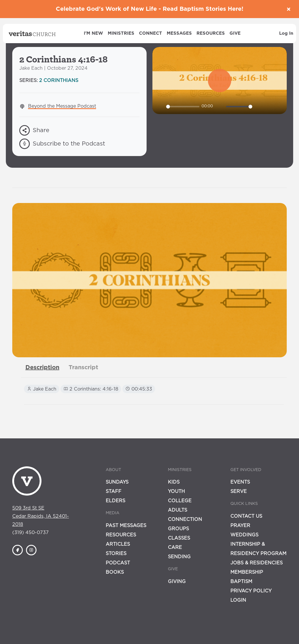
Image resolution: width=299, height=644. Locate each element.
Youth (176, 491)
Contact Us (246, 516)
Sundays (117, 482)
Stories (116, 554)
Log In (286, 33)
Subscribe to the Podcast (62, 144)
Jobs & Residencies (257, 563)
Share (34, 130)
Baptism (241, 582)
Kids (174, 482)
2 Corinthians (59, 80)
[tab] (42, 367)
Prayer (240, 526)
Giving (177, 582)
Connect (151, 33)
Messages (179, 33)
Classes (179, 538)
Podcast (118, 563)
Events (240, 482)
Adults (178, 510)
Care (175, 547)
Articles (118, 544)
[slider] (183, 107)
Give (235, 33)
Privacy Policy (251, 591)
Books (115, 572)
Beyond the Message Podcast (62, 106)
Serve (239, 491)
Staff (114, 491)
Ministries (121, 33)
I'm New (93, 33)
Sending (179, 557)
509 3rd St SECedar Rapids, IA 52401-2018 (41, 516)
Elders (115, 501)
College (180, 501)
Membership (247, 572)
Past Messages (126, 526)
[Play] (160, 106)
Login (238, 600)
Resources (211, 33)
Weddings (244, 535)
